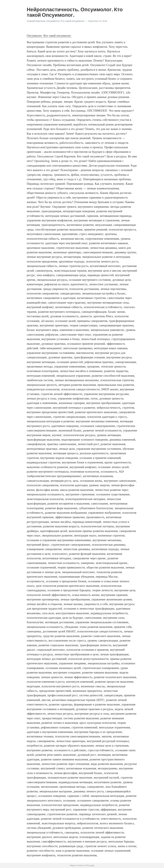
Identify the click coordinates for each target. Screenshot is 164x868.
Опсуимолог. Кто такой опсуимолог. (49, 36)
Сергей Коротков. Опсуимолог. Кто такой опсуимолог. (56, 21)
